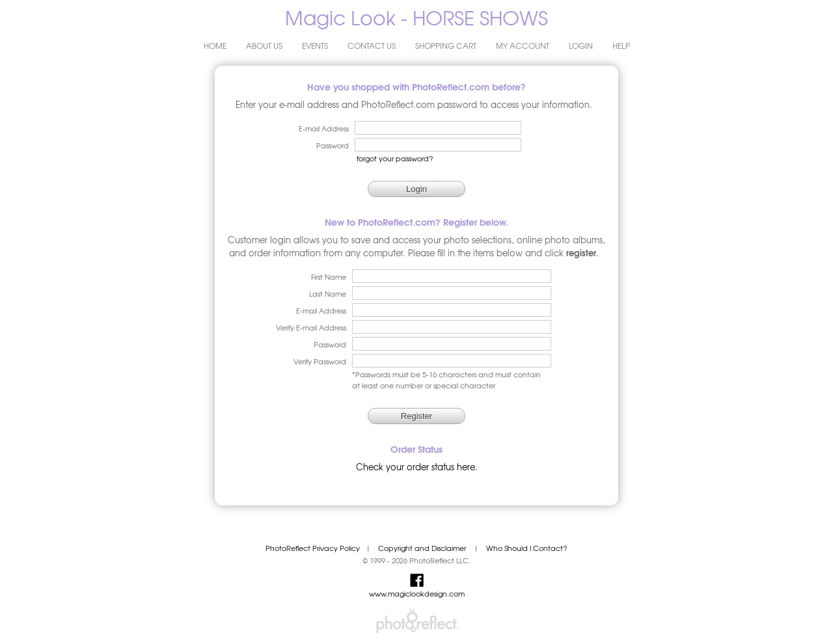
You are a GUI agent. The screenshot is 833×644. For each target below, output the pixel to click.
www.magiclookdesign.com (417, 594)
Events (315, 46)
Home (215, 46)
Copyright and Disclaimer (423, 548)
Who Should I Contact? (527, 548)
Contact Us (372, 46)
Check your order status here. (417, 467)
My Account (523, 46)
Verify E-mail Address (311, 328)
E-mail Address (321, 311)
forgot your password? (395, 158)
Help (621, 46)
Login (581, 46)
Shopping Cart (446, 46)
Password (330, 344)
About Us (264, 46)
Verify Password (320, 361)
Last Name (328, 294)
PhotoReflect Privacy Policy (313, 548)
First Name (329, 277)
